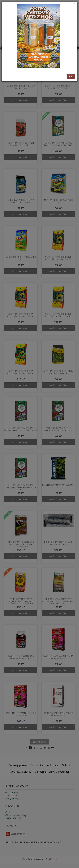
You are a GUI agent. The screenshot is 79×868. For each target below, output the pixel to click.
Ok (71, 76)
